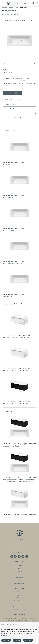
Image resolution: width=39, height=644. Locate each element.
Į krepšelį (12, 93)
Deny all (17, 640)
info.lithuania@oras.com (19, 552)
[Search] (13, 3)
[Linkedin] (15, 556)
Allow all (6, 640)
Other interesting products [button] (20, 117)
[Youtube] (27, 556)
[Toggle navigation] (3, 3)
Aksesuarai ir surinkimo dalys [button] (20, 113)
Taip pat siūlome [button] (20, 109)
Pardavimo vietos (20, 104)
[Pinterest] (19, 556)
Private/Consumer (9, 11)
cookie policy (5, 636)
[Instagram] (23, 556)
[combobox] (22, 3)
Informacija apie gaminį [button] (20, 100)
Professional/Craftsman (11, 14)
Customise (28, 640)
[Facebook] (12, 556)
